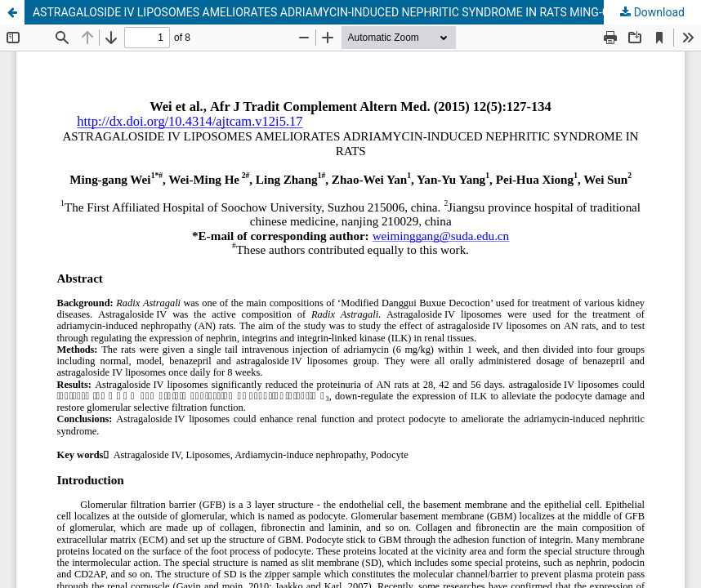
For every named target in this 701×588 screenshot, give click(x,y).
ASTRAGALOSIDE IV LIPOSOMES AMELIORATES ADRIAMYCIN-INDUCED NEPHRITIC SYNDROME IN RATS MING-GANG (333, 12)
